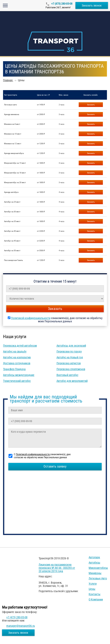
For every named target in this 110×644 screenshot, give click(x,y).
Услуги (93, 584)
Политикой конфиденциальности (31, 318)
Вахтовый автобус (67, 375)
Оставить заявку (55, 466)
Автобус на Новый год (70, 357)
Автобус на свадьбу (15, 351)
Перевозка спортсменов (71, 369)
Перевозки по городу (69, 351)
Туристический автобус (17, 381)
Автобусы (94, 563)
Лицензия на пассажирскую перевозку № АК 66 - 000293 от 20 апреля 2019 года (57, 568)
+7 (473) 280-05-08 (62, 4)
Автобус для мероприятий (72, 381)
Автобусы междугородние (19, 375)
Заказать (91, 105)
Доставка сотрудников (17, 363)
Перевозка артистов (69, 363)
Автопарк (94, 557)
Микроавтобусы (98, 568)
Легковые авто (98, 578)
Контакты (95, 594)
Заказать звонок (92, 5)
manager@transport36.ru (21, 626)
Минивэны (95, 573)
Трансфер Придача (14, 369)
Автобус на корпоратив (17, 357)
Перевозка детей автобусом (20, 346)
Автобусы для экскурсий (71, 346)
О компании (96, 599)
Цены (92, 589)
